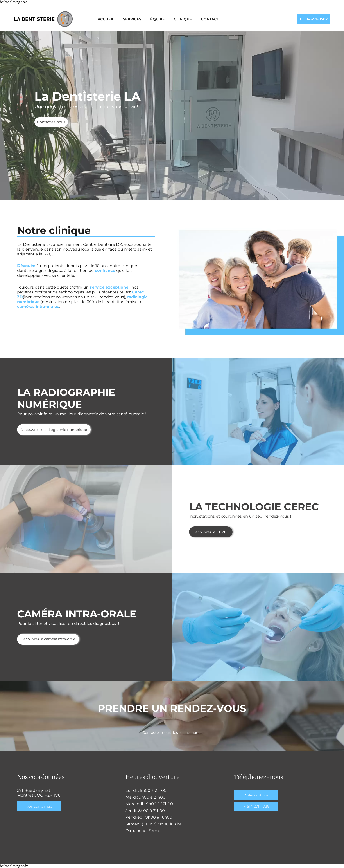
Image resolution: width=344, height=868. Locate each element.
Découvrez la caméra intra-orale (48, 639)
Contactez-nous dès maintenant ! (172, 733)
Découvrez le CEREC (211, 532)
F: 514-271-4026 (256, 806)
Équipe (158, 19)
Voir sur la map (39, 806)
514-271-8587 (314, 19)
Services (132, 19)
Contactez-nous (51, 122)
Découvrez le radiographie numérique (54, 430)
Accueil (106, 19)
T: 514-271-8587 (256, 795)
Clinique (183, 19)
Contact (210, 19)
